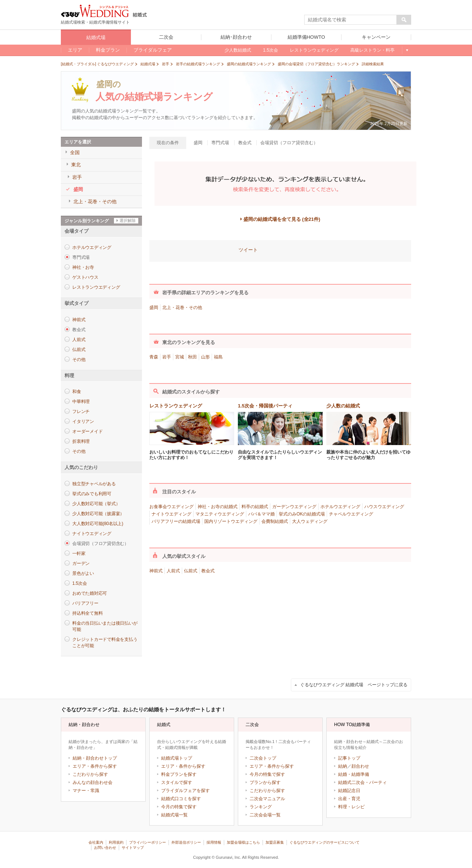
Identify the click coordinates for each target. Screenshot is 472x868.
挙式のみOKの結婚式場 (302, 514)
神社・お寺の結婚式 (218, 507)
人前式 (79, 340)
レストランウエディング (96, 287)
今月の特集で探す (179, 807)
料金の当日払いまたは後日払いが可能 (105, 626)
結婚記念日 (349, 791)
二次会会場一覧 (265, 815)
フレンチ (81, 412)
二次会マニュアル (267, 799)
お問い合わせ (105, 848)
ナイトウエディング (92, 534)
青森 (154, 357)
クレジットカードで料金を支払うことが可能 (105, 643)
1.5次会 (79, 583)
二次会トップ (263, 758)
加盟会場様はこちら (243, 842)
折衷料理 (81, 441)
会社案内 (96, 842)
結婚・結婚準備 (354, 774)
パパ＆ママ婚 (261, 514)
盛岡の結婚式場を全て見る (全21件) (282, 219)
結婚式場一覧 (174, 815)
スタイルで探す (177, 782)
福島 (218, 357)
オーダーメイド (87, 431)
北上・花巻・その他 (182, 308)
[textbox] (351, 20)
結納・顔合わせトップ (95, 758)
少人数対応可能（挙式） (96, 504)
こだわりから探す (90, 774)
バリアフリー (85, 603)
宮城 (180, 357)
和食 (77, 392)
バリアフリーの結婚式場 (176, 521)
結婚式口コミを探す (181, 799)
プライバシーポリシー (147, 842)
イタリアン (83, 421)
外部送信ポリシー (186, 842)
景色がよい (83, 573)
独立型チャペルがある (94, 484)
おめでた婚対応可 (90, 593)
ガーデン (81, 563)
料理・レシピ (351, 807)
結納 (343, 766)
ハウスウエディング (384, 507)
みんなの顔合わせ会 (93, 782)
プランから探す (265, 782)
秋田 (192, 357)
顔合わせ (360, 766)
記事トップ (349, 758)
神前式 (79, 320)
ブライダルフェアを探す (185, 791)
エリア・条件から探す (95, 766)
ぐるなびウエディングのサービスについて (324, 842)
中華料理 (81, 402)
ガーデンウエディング (294, 507)
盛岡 (154, 308)
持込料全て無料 (87, 613)
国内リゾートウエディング (231, 521)
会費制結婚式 (275, 521)
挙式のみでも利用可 (92, 494)
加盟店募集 (275, 842)
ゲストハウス (85, 277)
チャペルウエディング (351, 514)
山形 (205, 357)
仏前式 (79, 350)
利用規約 (116, 842)
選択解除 (128, 221)
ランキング (261, 807)
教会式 (208, 571)
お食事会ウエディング (171, 507)
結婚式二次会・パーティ (362, 782)
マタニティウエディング (220, 514)
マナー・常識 (86, 791)
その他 (79, 360)
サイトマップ (133, 848)
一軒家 (79, 553)
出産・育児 (349, 799)
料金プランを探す (179, 774)
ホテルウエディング (92, 247)
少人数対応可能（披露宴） (98, 514)
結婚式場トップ (177, 758)
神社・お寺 (83, 267)
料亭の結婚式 (255, 507)
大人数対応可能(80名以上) (98, 524)
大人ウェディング (310, 521)
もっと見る (407, 50)
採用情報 (214, 842)
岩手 (167, 357)
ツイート (248, 250)
